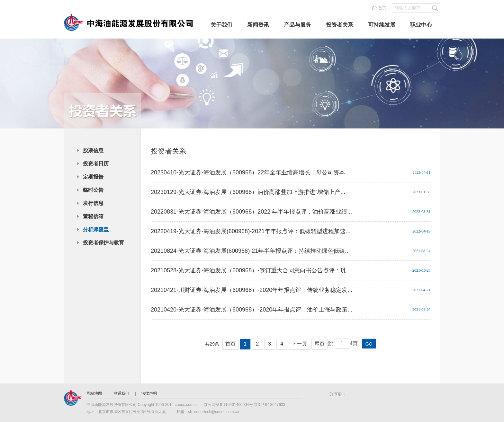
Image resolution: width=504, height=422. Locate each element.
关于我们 (221, 25)
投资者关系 (340, 25)
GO (369, 344)
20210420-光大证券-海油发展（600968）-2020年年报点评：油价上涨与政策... (252, 310)
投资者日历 (96, 164)
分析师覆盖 (96, 229)
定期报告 (93, 177)
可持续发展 (382, 25)
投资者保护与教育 (104, 243)
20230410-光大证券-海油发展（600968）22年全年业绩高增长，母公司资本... (250, 172)
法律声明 (149, 393)
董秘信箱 (93, 216)
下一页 (299, 344)
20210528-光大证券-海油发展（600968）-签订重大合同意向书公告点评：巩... (251, 270)
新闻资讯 (258, 25)
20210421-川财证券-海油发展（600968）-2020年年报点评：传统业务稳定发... (252, 290)
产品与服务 (297, 25)
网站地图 (95, 393)
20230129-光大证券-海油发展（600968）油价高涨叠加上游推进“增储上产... (248, 192)
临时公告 (93, 190)
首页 (382, 8)
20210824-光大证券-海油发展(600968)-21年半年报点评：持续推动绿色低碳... (250, 251)
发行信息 (93, 203)
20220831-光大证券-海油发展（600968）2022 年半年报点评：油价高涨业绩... (251, 212)
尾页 (319, 344)
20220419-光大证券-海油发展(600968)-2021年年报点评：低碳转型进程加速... (251, 231)
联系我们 (122, 393)
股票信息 (93, 150)
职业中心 (421, 25)
